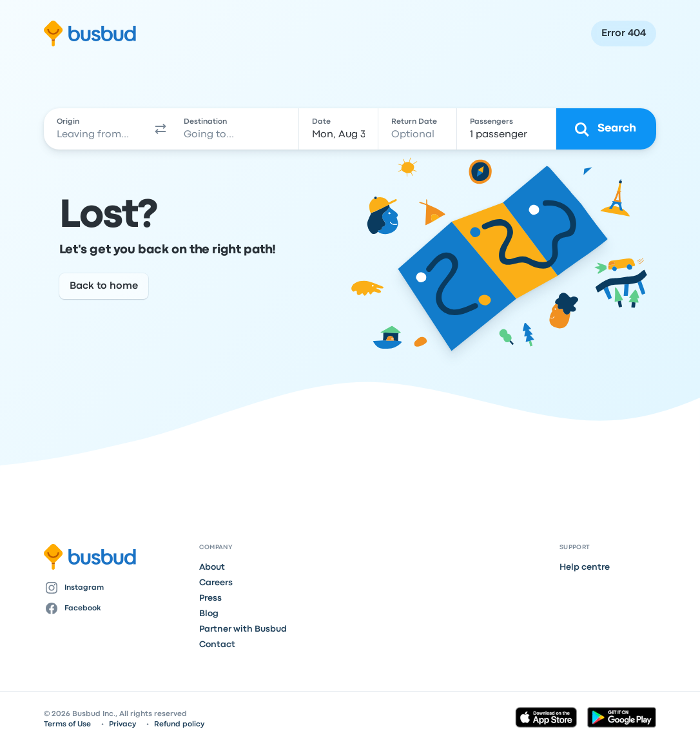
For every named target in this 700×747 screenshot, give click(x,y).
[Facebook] (117, 608)
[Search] (606, 129)
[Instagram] (117, 588)
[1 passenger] (506, 129)
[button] (160, 129)
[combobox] (97, 129)
